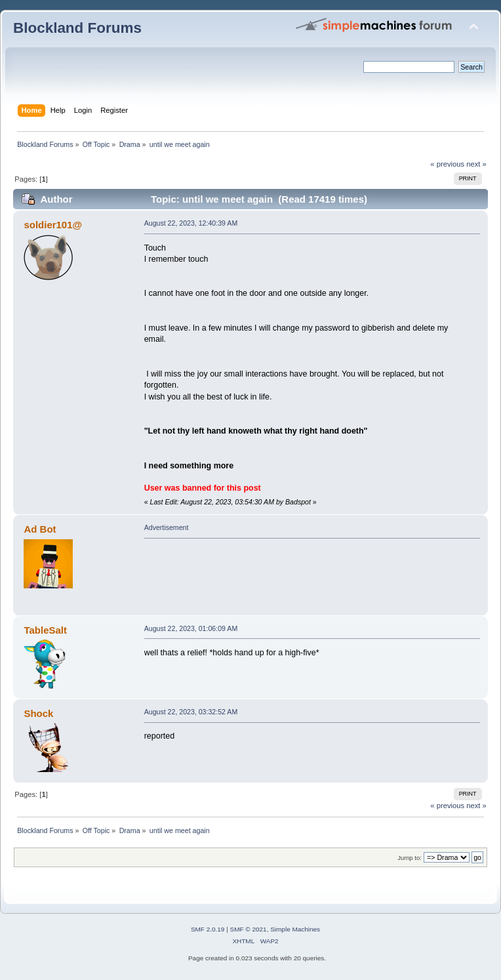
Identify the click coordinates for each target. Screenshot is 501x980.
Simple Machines (295, 929)
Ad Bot (40, 529)
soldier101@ (53, 225)
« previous (447, 164)
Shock (38, 713)
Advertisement (167, 527)
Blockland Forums (77, 28)
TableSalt (45, 630)
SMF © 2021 (249, 929)
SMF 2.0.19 (208, 929)
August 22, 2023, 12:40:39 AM (191, 223)
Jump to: (410, 858)
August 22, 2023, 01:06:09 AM (191, 628)
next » (476, 164)
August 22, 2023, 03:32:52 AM (191, 712)
